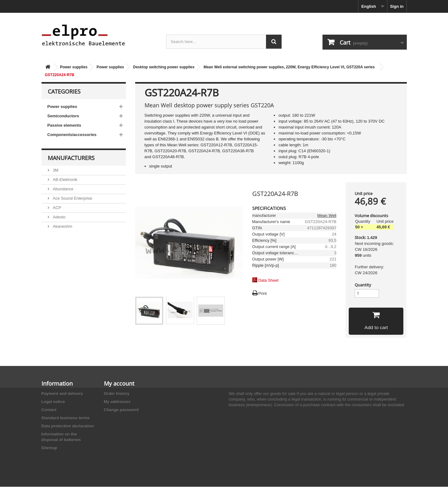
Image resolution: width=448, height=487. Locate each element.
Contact (49, 410)
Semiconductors (63, 116)
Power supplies (74, 67)
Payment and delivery (62, 394)
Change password (121, 410)
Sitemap (49, 448)
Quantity (363, 285)
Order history (117, 394)
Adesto (59, 217)
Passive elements (64, 125)
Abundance (63, 189)
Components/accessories (72, 135)
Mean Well (327, 215)
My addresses (117, 402)
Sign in (397, 6)
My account (119, 384)
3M (55, 170)
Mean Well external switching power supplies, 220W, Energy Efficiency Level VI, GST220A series (289, 67)
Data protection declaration (68, 426)
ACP (57, 208)
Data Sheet (268, 280)
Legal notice (53, 402)
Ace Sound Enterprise (72, 198)
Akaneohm (62, 226)
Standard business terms (66, 418)
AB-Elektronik (65, 180)
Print (263, 293)
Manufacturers (71, 158)
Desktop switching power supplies (164, 67)
